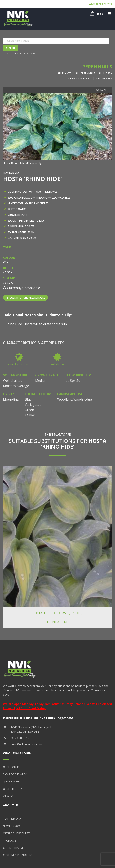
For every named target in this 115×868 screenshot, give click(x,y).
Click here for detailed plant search (20, 53)
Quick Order (11, 781)
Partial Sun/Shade (19, 364)
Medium (41, 381)
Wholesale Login (17, 753)
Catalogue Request (16, 833)
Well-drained (13, 381)
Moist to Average (16, 386)
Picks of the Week (15, 774)
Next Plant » (104, 78)
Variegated (33, 405)
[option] (57, 129)
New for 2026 (12, 826)
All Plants (64, 73)
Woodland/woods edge (74, 399)
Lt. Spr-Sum (74, 381)
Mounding (11, 399)
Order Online (12, 767)
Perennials (97, 66)
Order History (13, 789)
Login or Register (101, 4)
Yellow (30, 415)
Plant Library (12, 819)
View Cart (9, 796)
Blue (28, 399)
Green (29, 410)
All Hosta (105, 73)
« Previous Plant (79, 78)
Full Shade (57, 364)
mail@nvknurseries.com (27, 744)
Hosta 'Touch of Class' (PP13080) (57, 613)
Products (10, 841)
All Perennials (86, 73)
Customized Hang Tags (19, 855)
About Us (11, 805)
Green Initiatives (14, 848)
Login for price (57, 622)
